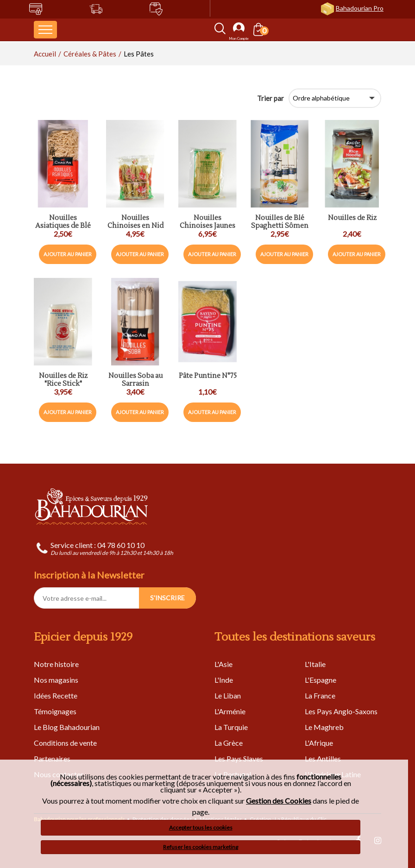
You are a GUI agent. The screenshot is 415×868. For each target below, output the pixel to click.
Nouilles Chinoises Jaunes (207, 222)
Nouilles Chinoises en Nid (135, 222)
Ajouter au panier (68, 254)
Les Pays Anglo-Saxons (341, 711)
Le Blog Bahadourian (67, 727)
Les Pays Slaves (239, 758)
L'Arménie (230, 711)
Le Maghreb (324, 727)
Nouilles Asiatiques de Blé (63, 222)
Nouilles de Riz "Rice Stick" (63, 380)
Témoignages (55, 711)
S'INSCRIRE (167, 598)
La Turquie (231, 727)
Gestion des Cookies (279, 801)
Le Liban (228, 695)
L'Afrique (319, 743)
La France (320, 695)
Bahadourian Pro (360, 8)
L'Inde (224, 680)
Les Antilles (323, 758)
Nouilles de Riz (352, 218)
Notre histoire (56, 664)
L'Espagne (321, 680)
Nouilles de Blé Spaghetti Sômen (280, 222)
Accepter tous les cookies (201, 827)
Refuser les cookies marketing (201, 847)
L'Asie (223, 664)
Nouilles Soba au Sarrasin (135, 380)
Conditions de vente (65, 743)
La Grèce (229, 743)
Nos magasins (56, 680)
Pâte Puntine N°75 (208, 376)
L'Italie (315, 664)
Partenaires (52, 758)
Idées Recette (56, 695)
